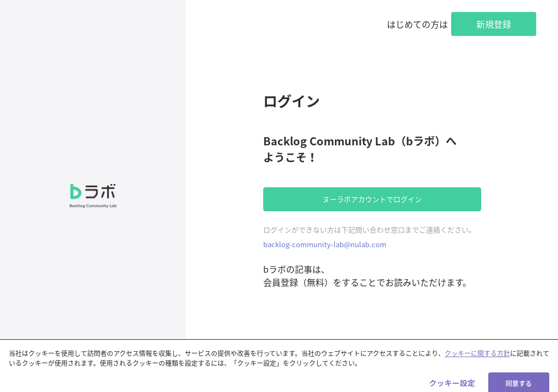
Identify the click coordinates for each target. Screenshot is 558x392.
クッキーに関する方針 (477, 358)
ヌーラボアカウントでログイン (372, 199)
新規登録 (494, 24)
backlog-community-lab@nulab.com (325, 244)
